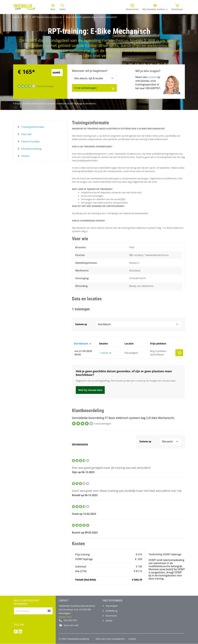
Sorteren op (81, 324)
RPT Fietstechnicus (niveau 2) (47, 17)
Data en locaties (30, 141)
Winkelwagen (177, 7)
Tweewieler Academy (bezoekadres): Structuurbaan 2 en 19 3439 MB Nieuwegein (77, 609)
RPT (26, 17)
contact (152, 77)
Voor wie (26, 134)
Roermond (111, 616)
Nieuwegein (112, 606)
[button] (155, 7)
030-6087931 (153, 88)
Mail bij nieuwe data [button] (90, 390)
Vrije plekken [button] (158, 344)
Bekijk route (65, 617)
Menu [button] (53, 7)
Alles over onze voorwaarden (110, 639)
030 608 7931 (70, 620)
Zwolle (109, 621)
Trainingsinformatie (32, 127)
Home (16, 17)
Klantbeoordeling (31, 149)
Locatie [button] (129, 344)
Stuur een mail (71, 625)
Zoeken (62, 7)
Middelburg (111, 611)
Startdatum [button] (83, 344)
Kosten (25, 156)
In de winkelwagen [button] (94, 88)
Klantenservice (132, 7)
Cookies (132, 639)
